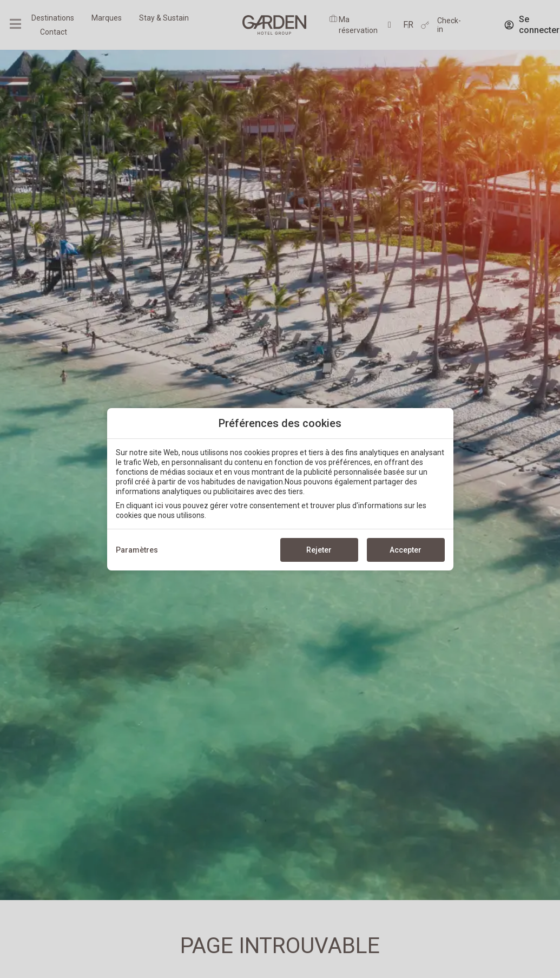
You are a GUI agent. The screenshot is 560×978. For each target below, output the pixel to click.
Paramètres (137, 550)
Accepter (406, 550)
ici (159, 506)
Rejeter (319, 550)
